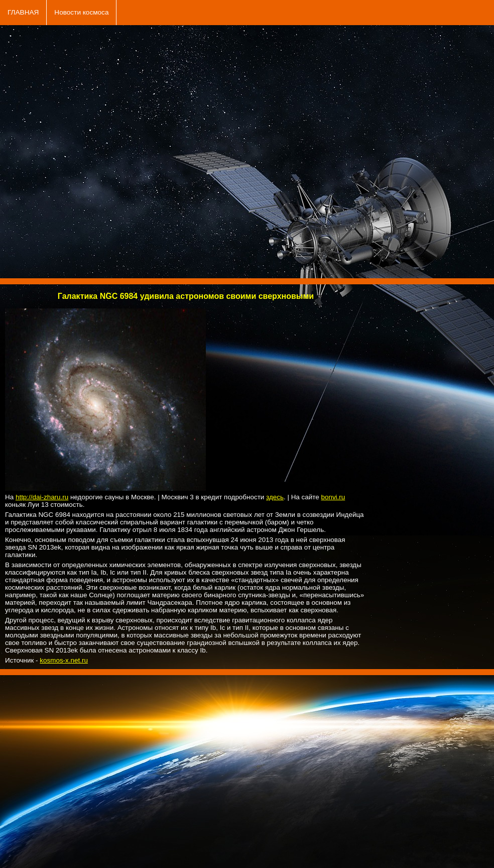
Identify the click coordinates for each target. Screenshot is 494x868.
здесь (275, 497)
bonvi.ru (333, 497)
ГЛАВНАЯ (23, 12)
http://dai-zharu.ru (42, 497)
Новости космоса (81, 12)
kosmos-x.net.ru (64, 660)
